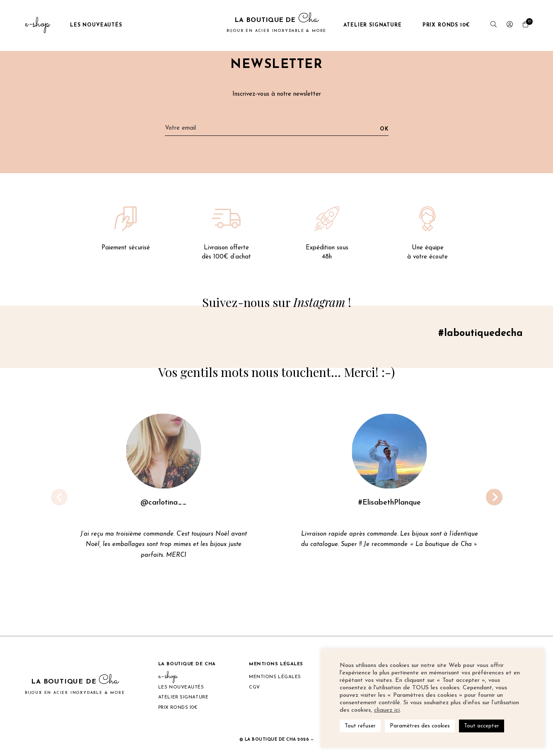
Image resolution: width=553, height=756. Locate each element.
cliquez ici (387, 710)
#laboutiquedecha (479, 335)
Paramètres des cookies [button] (420, 726)
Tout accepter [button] (482, 726)
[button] (494, 498)
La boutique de (276, 25)
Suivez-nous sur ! (276, 302)
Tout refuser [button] (360, 726)
